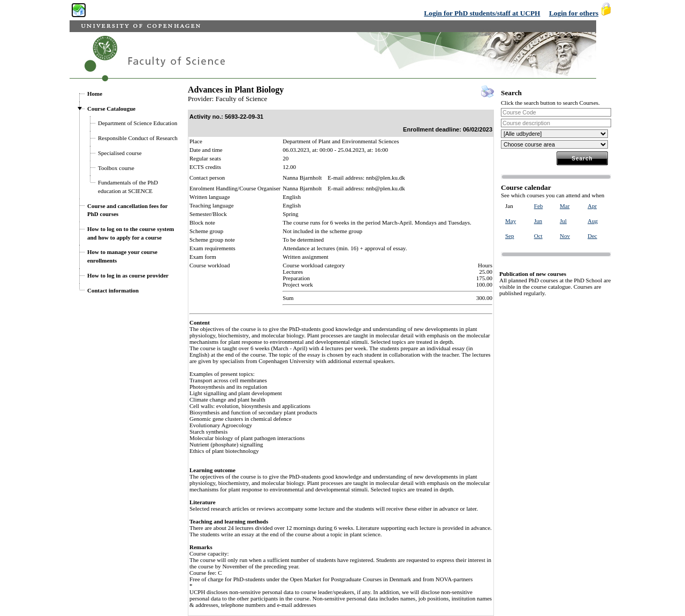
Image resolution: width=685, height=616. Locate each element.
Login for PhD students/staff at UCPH (482, 13)
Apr (592, 206)
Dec (592, 236)
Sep (510, 236)
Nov (565, 236)
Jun (538, 221)
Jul (563, 221)
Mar (565, 206)
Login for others (574, 13)
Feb (539, 206)
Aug (593, 221)
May (511, 221)
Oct (538, 236)
